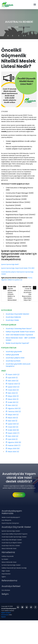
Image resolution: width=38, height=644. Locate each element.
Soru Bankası (6, 590)
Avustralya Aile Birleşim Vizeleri (12, 540)
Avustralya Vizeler (12, 320)
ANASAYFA (10, 27)
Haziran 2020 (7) (13, 445)
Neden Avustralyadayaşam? (11, 517)
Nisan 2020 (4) (12, 452)
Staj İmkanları (6, 574)
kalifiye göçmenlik (12, 355)
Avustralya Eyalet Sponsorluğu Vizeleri (14, 537)
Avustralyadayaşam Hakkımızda (12, 512)
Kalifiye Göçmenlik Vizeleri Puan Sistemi (20, 332)
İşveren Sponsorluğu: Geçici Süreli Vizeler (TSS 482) (18, 268)
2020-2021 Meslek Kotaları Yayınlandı (19, 335)
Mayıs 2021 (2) (12, 415)
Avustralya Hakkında (13, 317)
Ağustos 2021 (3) (13, 408)
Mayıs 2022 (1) (12, 396)
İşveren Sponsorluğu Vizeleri (11, 531)
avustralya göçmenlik (14, 352)
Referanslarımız (9, 581)
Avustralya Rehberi (11, 586)
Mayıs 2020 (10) (13, 449)
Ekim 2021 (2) (12, 405)
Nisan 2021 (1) (12, 418)
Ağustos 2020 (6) (13, 442)
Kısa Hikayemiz (6, 520)
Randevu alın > (19, 495)
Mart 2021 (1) (12, 421)
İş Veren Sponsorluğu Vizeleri (11, 565)
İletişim (5, 594)
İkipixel (3, 617)
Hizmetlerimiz (8, 552)
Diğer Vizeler (6, 571)
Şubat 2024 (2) (13, 387)
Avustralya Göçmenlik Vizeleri (16, 527)
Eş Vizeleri (5, 559)
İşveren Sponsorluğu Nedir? (10, 264)
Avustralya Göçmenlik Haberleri (17, 314)
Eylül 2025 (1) (12, 378)
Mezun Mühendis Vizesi (9, 548)
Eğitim (4, 577)
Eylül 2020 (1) (12, 439)
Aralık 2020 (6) (12, 430)
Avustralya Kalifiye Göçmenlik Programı (15, 534)
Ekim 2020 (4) (12, 436)
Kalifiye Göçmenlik (8, 556)
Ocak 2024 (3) (12, 390)
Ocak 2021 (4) (12, 427)
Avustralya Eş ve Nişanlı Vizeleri (12, 543)
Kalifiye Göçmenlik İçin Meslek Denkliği (14, 568)
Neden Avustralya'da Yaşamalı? (17, 343)
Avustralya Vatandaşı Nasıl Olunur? (19, 329)
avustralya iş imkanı (13, 361)
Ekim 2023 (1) (12, 393)
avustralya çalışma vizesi (15, 358)
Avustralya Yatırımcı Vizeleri (11, 546)
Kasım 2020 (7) (13, 433)
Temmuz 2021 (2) (13, 412)
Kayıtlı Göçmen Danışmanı (10, 523)
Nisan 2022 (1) (12, 399)
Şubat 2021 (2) (12, 424)
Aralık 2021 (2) (12, 402)
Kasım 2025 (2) (13, 375)
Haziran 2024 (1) (13, 384)
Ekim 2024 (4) (12, 381)
